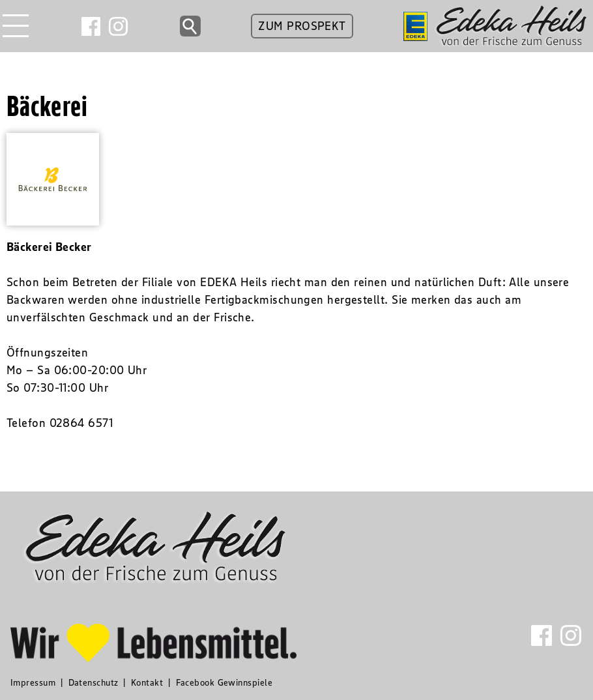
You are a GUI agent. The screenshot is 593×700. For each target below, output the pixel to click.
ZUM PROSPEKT (302, 26)
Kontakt (147, 682)
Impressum (33, 682)
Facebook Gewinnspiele (224, 682)
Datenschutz (94, 682)
